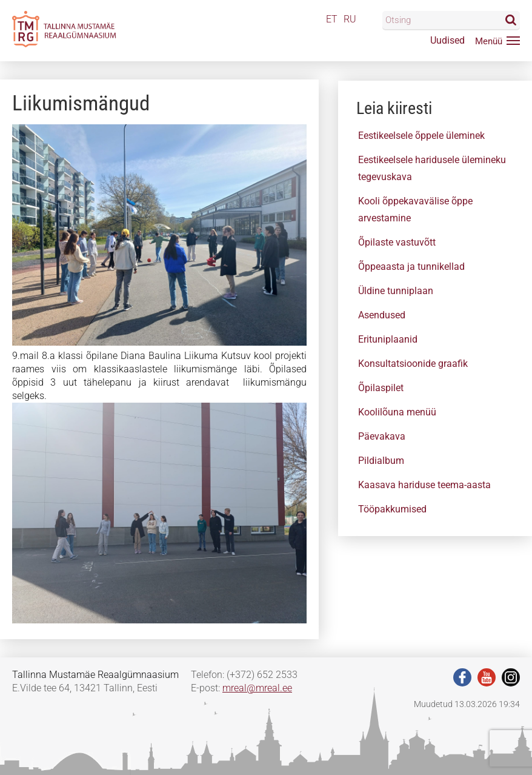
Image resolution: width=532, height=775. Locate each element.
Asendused (382, 315)
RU (350, 19)
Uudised (447, 40)
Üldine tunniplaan (396, 291)
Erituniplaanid (388, 339)
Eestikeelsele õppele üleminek (421, 136)
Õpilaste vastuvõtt (397, 242)
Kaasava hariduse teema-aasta (424, 485)
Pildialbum (381, 461)
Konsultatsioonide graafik (413, 364)
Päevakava (382, 436)
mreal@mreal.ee (257, 688)
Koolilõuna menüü (397, 412)
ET (332, 19)
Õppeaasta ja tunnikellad (411, 267)
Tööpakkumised (392, 509)
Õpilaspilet (381, 388)
